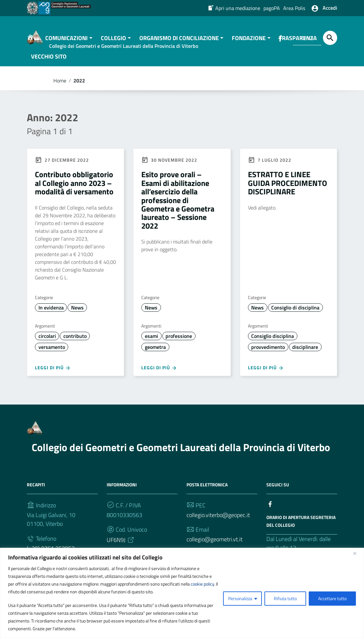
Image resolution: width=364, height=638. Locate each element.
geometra (155, 353)
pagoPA (272, 8)
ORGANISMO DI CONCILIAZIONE (179, 44)
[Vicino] (357, 553)
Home (60, 87)
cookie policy (202, 584)
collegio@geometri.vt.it (214, 546)
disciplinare (305, 353)
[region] (182, 593)
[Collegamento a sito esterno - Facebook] (270, 510)
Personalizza (240, 598)
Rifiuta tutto (285, 598)
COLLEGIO (113, 44)
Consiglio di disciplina (295, 314)
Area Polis (294, 8)
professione (179, 342)
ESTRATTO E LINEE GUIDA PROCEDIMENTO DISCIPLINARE (288, 189)
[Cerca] (330, 38)
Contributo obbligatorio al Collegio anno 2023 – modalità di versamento (74, 189)
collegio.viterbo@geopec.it (218, 521)
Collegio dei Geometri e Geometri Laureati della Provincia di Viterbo (181, 453)
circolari (47, 342)
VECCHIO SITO (49, 63)
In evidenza (51, 314)
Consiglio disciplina (273, 342)
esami (151, 342)
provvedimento (268, 353)
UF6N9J (121, 546)
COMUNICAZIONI (66, 44)
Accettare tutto (332, 598)
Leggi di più (53, 374)
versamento (52, 353)
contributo (75, 342)
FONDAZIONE (249, 44)
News (77, 314)
